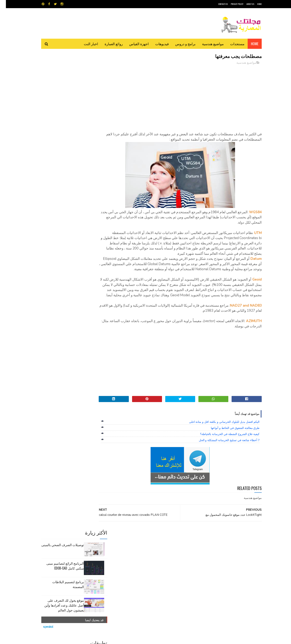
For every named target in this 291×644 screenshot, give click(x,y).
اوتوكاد (176, 553)
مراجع (145, 560)
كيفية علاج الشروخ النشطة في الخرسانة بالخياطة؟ (224, 445)
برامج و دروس (179, 44)
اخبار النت (85, 44)
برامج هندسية (161, 553)
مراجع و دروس (130, 560)
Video (153, 545)
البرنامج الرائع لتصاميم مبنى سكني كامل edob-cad (59, 93)
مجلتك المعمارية (233, 639)
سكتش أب (174, 560)
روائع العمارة (108, 44)
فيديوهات (156, 44)
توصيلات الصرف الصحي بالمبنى (57, 72)
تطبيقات (146, 553)
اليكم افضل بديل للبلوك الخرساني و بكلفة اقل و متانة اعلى (218, 432)
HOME (254, 4)
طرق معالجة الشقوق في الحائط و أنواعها (229, 438)
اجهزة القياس (133, 44)
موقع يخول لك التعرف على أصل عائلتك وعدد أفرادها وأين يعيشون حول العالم (58, 132)
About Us (244, 4)
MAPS (165, 545)
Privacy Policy (231, 4)
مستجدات (231, 44)
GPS (176, 545)
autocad (139, 545)
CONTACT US (217, 4)
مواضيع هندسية (207, 44)
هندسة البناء (154, 567)
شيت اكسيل (158, 560)
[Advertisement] (182, 97)
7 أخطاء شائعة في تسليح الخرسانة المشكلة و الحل (223, 451)
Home (249, 44)
